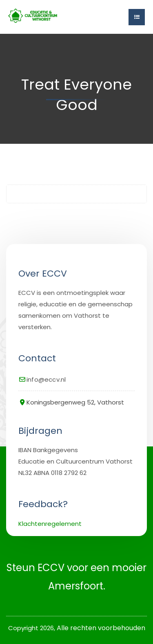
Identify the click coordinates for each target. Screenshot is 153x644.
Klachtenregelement (50, 524)
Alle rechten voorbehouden (101, 628)
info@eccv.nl (46, 379)
